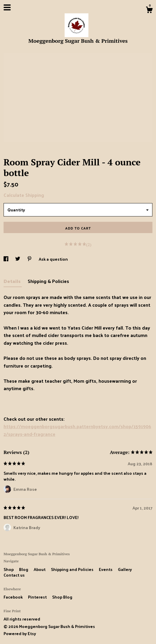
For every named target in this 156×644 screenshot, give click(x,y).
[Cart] (149, 10)
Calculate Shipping (24, 195)
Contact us (14, 575)
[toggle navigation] (7, 7)
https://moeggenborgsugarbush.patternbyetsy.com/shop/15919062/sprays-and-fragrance (77, 430)
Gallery (125, 569)
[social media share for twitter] (18, 259)
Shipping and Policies (73, 569)
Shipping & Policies (48, 281)
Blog (24, 569)
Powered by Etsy (20, 633)
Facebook (14, 597)
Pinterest (38, 597)
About (40, 569)
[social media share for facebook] (6, 259)
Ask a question (53, 259)
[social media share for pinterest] (30, 259)
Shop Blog (62, 597)
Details (13, 281)
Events (106, 569)
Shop (9, 569)
